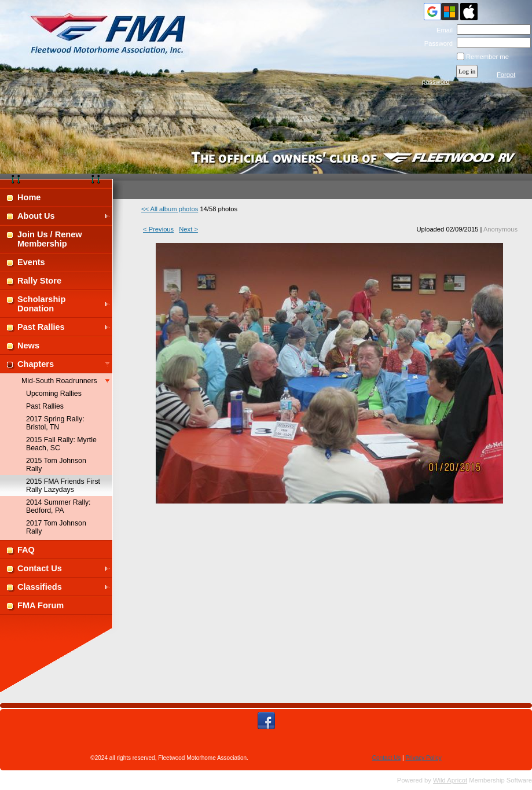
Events (31, 262)
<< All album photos (170, 209)
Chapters (36, 364)
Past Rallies (41, 327)
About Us (36, 216)
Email (442, 30)
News (28, 346)
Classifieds (40, 587)
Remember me (487, 57)
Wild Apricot (450, 780)
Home (29, 197)
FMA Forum (41, 605)
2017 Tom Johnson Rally (56, 527)
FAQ (26, 550)
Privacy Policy (423, 758)
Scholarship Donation (41, 304)
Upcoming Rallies (54, 394)
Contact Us (40, 568)
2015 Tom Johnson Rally (56, 465)
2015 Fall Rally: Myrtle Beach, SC (61, 444)
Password (436, 43)
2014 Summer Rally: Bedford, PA (58, 506)
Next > (188, 229)
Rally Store (39, 281)
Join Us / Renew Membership (50, 239)
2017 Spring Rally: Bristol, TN (55, 423)
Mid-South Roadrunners (59, 381)
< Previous (158, 229)
